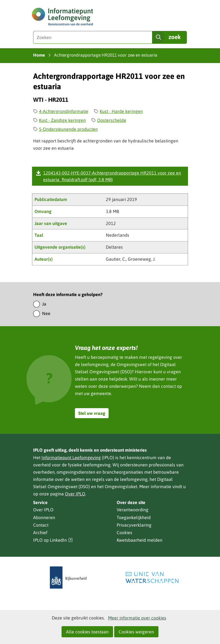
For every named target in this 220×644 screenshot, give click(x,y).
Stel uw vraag (92, 413)
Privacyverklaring (134, 525)
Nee (46, 313)
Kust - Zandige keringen (62, 120)
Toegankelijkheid (134, 517)
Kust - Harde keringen (121, 111)
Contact (41, 525)
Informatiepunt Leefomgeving (71, 457)
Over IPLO (75, 494)
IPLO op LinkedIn (53, 540)
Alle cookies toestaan (87, 632)
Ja (44, 304)
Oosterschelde (112, 120)
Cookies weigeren (136, 632)
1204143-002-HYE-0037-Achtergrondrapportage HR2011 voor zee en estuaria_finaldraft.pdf (112, 176)
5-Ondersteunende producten (68, 129)
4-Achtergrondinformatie (64, 111)
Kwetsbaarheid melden (140, 540)
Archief (40, 532)
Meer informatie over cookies (137, 618)
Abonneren (44, 517)
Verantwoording (133, 510)
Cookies (124, 532)
